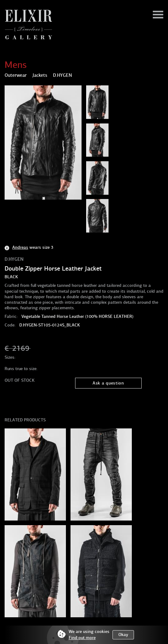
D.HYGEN (14, 259)
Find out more (82, 638)
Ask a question (108, 383)
